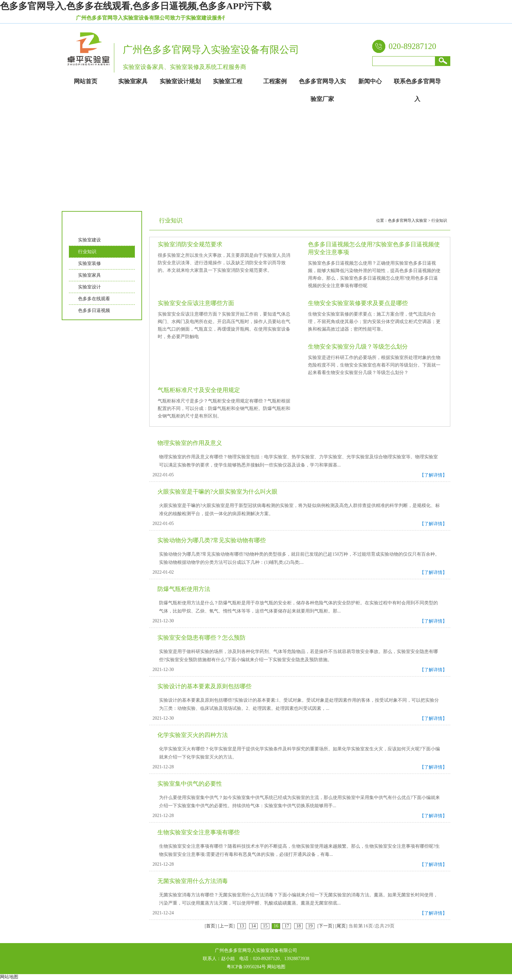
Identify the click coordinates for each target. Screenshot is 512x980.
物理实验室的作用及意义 (190, 443)
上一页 (226, 926)
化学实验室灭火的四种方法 (193, 735)
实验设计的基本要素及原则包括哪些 (204, 686)
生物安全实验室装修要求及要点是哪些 (358, 303)
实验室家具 (89, 275)
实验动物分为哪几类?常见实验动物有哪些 (212, 540)
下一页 (326, 926)
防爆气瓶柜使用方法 (184, 589)
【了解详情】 (433, 475)
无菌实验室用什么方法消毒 (193, 881)
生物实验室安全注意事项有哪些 (199, 832)
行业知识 (87, 252)
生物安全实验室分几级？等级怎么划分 (358, 347)
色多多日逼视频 (94, 310)
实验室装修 (89, 263)
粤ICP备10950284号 (246, 967)
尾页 (341, 926)
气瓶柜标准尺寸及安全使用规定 (199, 390)
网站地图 (276, 967)
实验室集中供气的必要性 (190, 784)
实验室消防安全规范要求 (190, 244)
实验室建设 (89, 240)
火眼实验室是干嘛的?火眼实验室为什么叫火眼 (217, 492)
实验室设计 (89, 287)
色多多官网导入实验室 (408, 220)
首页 (211, 926)
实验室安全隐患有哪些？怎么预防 (201, 638)
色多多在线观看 (94, 299)
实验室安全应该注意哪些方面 (196, 303)
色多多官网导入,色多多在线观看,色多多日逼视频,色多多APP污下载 (136, 6)
